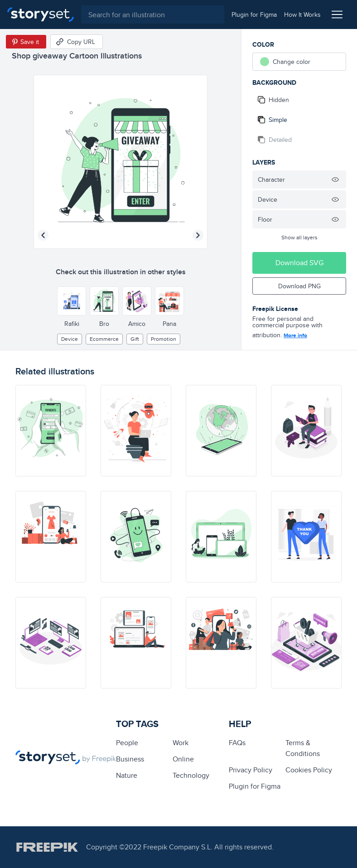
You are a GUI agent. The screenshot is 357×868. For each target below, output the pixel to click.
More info (295, 335)
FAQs (237, 743)
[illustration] (51, 431)
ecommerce (104, 339)
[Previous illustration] (43, 235)
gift (135, 339)
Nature (127, 775)
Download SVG (299, 263)
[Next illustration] (198, 235)
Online (183, 759)
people (127, 743)
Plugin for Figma (255, 786)
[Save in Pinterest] (26, 42)
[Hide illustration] (335, 179)
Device (70, 339)
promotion (164, 339)
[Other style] (72, 301)
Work (181, 743)
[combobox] (153, 15)
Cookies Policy (309, 770)
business (130, 759)
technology (191, 775)
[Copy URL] (77, 42)
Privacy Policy (251, 770)
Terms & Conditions (303, 748)
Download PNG (299, 286)
